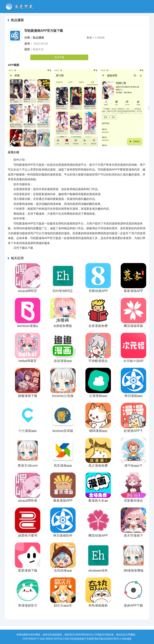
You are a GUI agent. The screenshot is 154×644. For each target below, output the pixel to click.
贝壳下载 (21, 6)
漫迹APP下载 (133, 606)
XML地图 (127, 639)
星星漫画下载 (28, 571)
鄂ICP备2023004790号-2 (108, 639)
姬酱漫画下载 (28, 396)
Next (149, 108)
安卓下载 (59, 57)
